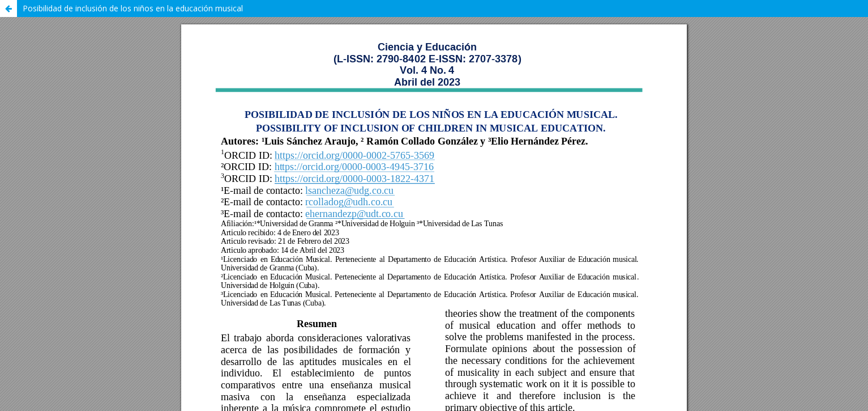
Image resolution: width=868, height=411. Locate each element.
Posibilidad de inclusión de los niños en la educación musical (133, 8)
